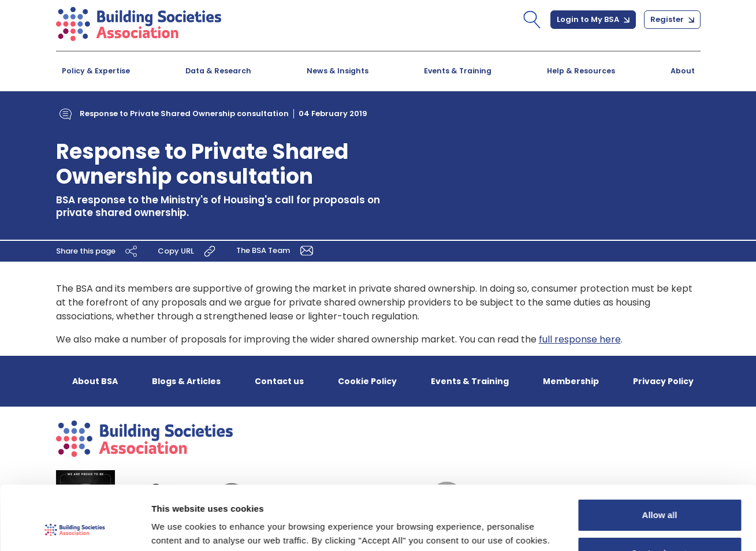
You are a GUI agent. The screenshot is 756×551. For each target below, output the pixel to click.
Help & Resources (581, 71)
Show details (178, 528)
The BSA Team (277, 250)
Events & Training (458, 71)
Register (672, 19)
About (683, 71)
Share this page (98, 251)
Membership (571, 381)
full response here (580, 339)
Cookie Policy (367, 381)
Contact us (279, 381)
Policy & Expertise (96, 71)
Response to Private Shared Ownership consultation (184, 113)
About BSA (95, 381)
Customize (660, 495)
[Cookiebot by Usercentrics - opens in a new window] (75, 528)
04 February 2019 (333, 113)
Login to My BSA (593, 19)
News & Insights (338, 71)
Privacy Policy (663, 381)
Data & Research (218, 71)
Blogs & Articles (186, 381)
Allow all (660, 457)
